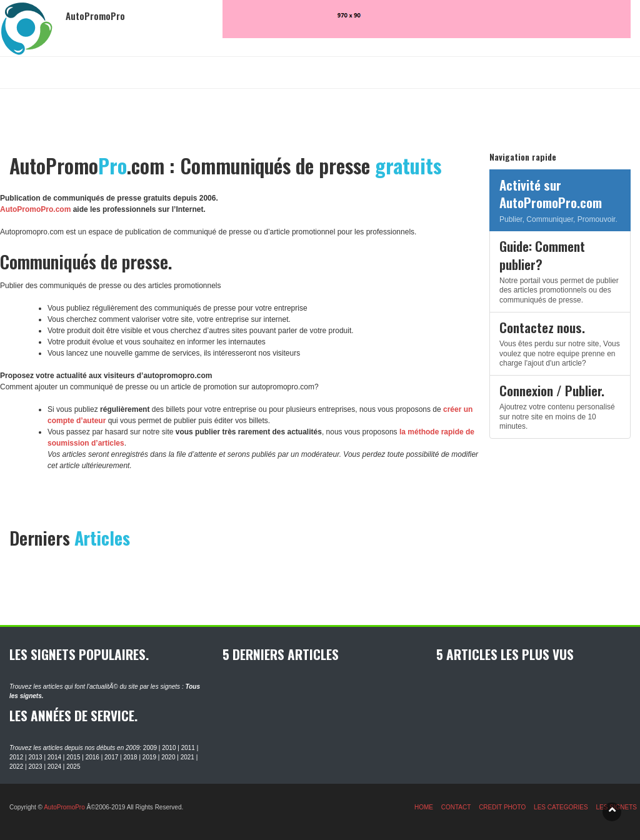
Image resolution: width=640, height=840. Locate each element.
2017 (111, 757)
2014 (54, 757)
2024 (54, 767)
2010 (169, 748)
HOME (424, 807)
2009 (150, 748)
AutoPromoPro (64, 807)
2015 (73, 757)
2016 (92, 757)
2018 (130, 757)
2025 (73, 767)
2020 (168, 757)
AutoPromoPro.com (35, 209)
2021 (187, 757)
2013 (35, 757)
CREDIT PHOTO (502, 807)
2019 (149, 757)
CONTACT (456, 807)
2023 (35, 767)
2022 (16, 767)
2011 (188, 748)
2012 (16, 757)
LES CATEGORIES (561, 807)
